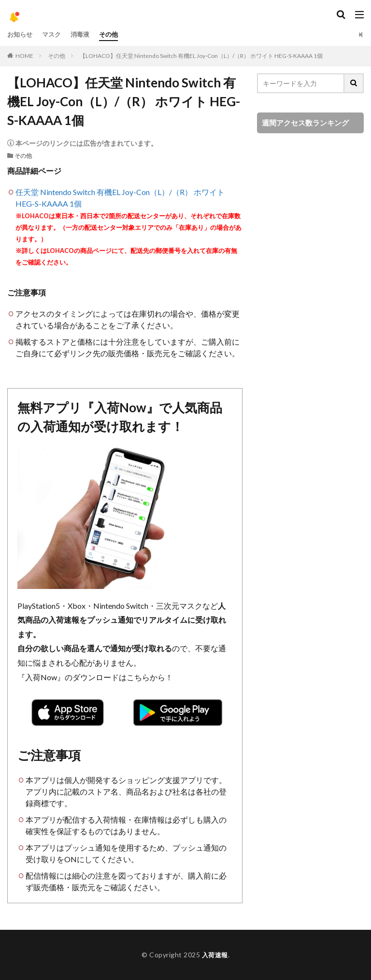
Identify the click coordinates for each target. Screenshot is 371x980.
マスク (54, 35)
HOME (24, 56)
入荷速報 (215, 955)
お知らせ (21, 35)
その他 (114, 35)
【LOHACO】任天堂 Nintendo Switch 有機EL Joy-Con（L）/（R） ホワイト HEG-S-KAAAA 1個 (201, 56)
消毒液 (84, 35)
